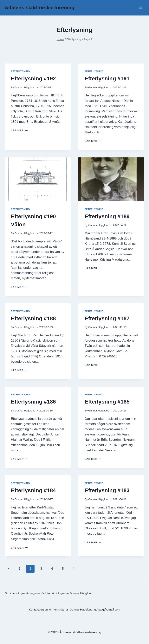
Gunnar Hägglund (25, 87)
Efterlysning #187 (107, 318)
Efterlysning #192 (33, 79)
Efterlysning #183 (107, 490)
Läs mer (19, 130)
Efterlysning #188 (33, 318)
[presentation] (38, 179)
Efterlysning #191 (107, 79)
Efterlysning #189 (107, 216)
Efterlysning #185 (107, 402)
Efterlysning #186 (33, 402)
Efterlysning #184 (33, 490)
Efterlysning (20, 71)
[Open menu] (141, 8)
